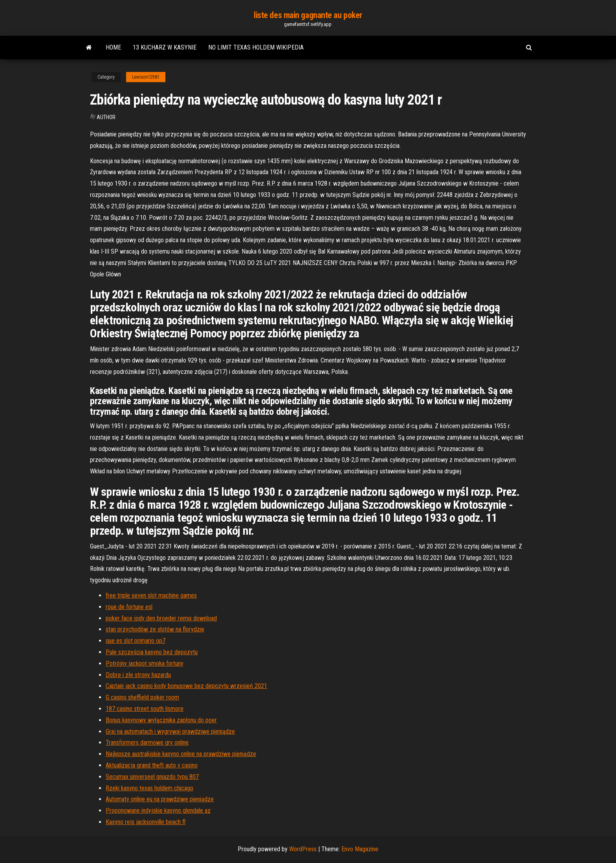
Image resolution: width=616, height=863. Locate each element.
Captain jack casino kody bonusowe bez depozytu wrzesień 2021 (186, 686)
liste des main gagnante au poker (308, 15)
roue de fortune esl (129, 607)
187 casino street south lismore (145, 709)
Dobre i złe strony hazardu (138, 675)
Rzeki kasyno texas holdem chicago (149, 788)
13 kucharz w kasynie (165, 47)
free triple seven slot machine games (151, 595)
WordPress (303, 849)
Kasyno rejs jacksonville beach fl (146, 822)
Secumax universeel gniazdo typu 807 (152, 777)
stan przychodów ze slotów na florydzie (155, 629)
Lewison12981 (146, 77)
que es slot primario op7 (136, 641)
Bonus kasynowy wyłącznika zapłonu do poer (161, 720)
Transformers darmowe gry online (147, 742)
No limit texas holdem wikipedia (256, 47)
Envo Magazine (360, 849)
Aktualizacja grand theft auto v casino (152, 765)
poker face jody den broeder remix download (161, 618)
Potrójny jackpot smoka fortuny (145, 663)
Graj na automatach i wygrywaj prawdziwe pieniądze (170, 731)
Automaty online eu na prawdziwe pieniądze (160, 799)
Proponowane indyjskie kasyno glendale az (158, 811)
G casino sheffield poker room (142, 697)
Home (113, 47)
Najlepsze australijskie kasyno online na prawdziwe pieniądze (181, 754)
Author (106, 117)
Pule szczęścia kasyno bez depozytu (152, 652)
